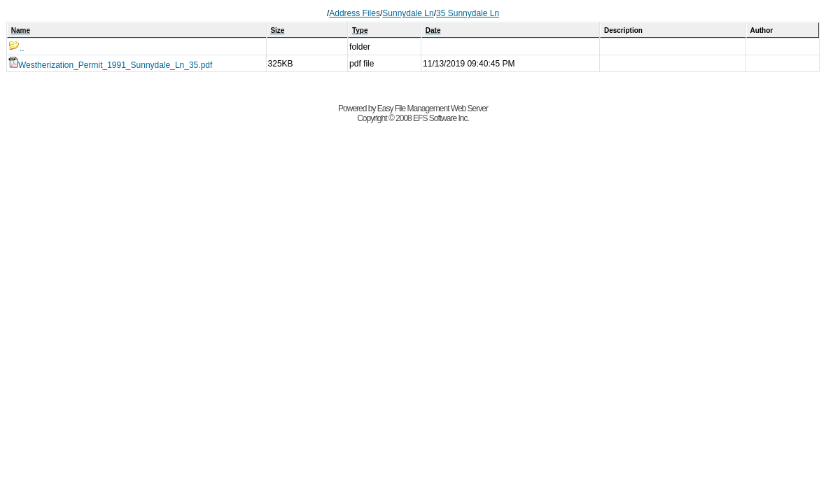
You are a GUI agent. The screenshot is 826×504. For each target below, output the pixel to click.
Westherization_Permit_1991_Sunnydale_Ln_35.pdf (110, 65)
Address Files (355, 13)
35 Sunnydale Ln (468, 13)
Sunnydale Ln (408, 13)
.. (16, 48)
